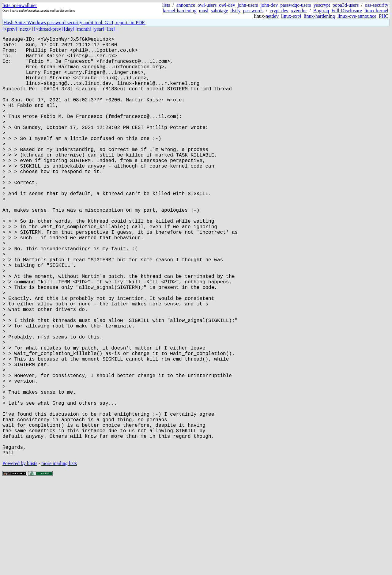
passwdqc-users (296, 5)
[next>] (26, 29)
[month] (84, 29)
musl (204, 11)
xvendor (299, 11)
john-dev (269, 5)
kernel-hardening (180, 11)
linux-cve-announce (357, 16)
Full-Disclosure (347, 11)
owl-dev (227, 5)
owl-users (207, 5)
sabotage (220, 11)
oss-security (377, 5)
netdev (272, 16)
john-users (248, 5)
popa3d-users (346, 5)
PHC (384, 16)
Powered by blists (20, 556)
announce (186, 5)
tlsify (235, 11)
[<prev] (10, 29)
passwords (253, 11)
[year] (98, 29)
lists (166, 5)
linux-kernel (376, 11)
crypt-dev (279, 11)
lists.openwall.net (20, 5)
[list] (110, 29)
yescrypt (322, 5)
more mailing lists (59, 556)
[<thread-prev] (48, 29)
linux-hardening (319, 16)
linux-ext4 (291, 16)
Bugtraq (321, 11)
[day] (69, 29)
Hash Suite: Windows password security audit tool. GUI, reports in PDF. (74, 23)
